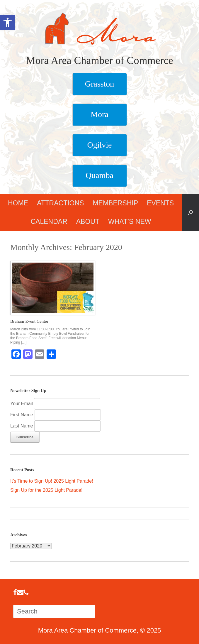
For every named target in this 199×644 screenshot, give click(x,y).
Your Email (22, 404)
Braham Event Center (29, 321)
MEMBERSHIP (115, 203)
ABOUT (88, 222)
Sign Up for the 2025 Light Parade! (46, 490)
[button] (190, 212)
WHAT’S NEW (130, 222)
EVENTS (160, 203)
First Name (22, 415)
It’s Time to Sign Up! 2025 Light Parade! (52, 481)
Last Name (22, 426)
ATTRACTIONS (61, 203)
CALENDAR (49, 222)
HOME (18, 203)
